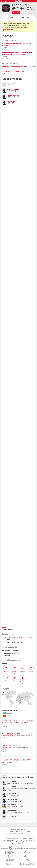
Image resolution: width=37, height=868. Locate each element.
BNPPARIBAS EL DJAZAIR (11, 72)
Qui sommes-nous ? (9, 839)
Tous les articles (12, 840)
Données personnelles (30, 840)
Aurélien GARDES (13, 89)
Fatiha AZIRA (12, 782)
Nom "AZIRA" (12, 817)
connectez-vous (9, 28)
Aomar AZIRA (12, 810)
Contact (17, 839)
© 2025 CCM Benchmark (19, 844)
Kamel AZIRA (12, 805)
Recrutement (20, 840)
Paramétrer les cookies (10, 842)
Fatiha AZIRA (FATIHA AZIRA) (11, 721)
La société (4, 840)
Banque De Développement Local (15, 67)
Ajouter (17, 12)
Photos (27, 18)
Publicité (25, 839)
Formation (31, 839)
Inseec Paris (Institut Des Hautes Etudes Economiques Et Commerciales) (17, 54)
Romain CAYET (12, 101)
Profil (12, 18)
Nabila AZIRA (12, 794)
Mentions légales (20, 842)
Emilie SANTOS (12, 83)
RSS (21, 839)
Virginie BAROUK (13, 95)
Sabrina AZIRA (12, 799)
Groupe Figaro (29, 842)
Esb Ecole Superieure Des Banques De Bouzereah (17, 760)
